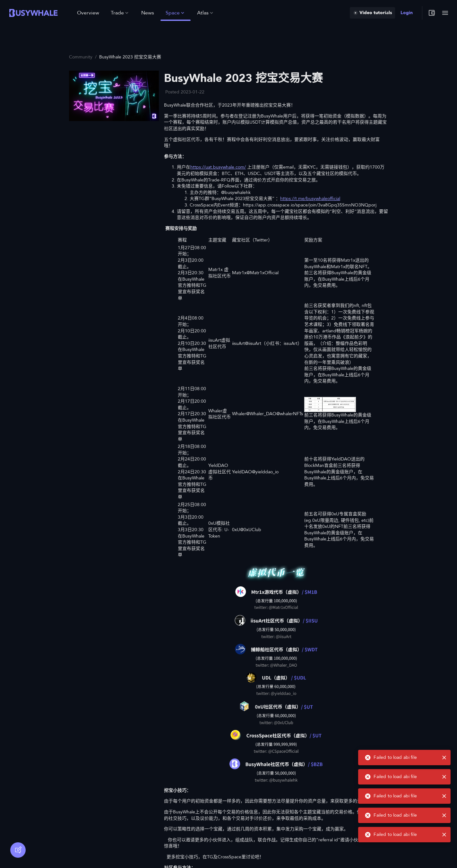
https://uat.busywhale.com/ (218, 167)
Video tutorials (372, 13)
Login (407, 13)
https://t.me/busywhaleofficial (310, 199)
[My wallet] (432, 13)
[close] (444, 835)
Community (81, 57)
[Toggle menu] (445, 13)
